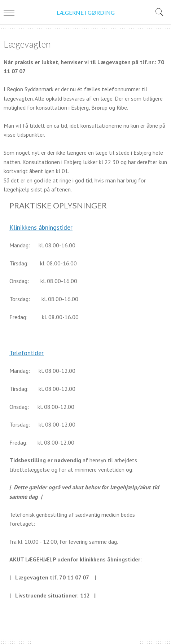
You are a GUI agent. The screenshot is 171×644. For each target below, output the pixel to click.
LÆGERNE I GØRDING (86, 13)
